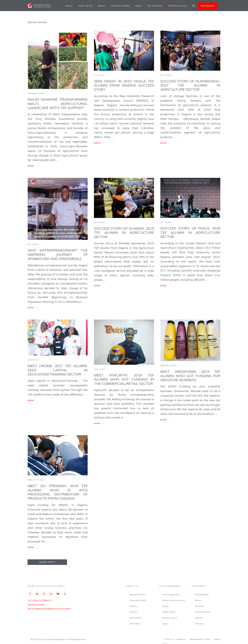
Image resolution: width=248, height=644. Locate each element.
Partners (134, 606)
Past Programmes (171, 594)
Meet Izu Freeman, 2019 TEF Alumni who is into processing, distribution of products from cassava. (58, 492)
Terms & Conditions (175, 639)
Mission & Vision (137, 594)
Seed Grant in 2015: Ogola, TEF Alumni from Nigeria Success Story (124, 85)
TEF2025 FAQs (202, 594)
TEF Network (155, 6)
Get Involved (135, 618)
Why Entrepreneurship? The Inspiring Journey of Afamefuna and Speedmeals (58, 254)
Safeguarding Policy (200, 639)
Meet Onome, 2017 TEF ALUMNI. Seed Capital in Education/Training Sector (58, 370)
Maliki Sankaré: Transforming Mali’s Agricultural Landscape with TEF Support (58, 104)
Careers (199, 618)
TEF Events (135, 624)
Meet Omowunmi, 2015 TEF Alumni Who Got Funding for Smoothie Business (190, 376)
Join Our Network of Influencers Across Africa (49, 609)
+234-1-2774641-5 (42, 600)
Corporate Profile (138, 600)
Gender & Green (121, 6)
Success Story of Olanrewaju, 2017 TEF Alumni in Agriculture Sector (190, 85)
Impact (102, 6)
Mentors (133, 612)
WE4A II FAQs (169, 612)
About (69, 6)
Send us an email (36, 605)
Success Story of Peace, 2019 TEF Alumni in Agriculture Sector (190, 232)
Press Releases (203, 612)
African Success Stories (174, 600)
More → (33, 166)
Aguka (165, 624)
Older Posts (47, 562)
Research (200, 606)
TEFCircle (200, 624)
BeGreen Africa (170, 618)
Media (139, 6)
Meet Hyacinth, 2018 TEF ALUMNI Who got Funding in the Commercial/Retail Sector (124, 379)
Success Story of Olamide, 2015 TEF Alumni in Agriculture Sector (124, 233)
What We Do (85, 6)
